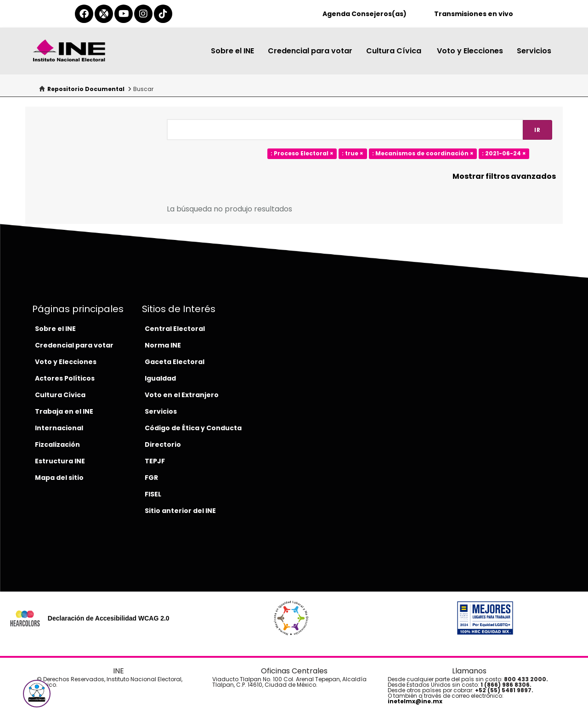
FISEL (153, 494)
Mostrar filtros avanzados (504, 176)
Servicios (534, 51)
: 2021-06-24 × (504, 153)
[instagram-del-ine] (143, 14)
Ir (537, 130)
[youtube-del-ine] (124, 14)
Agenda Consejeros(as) (365, 14)
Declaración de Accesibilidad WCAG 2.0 (109, 618)
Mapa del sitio (59, 478)
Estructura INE (60, 461)
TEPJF (155, 461)
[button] (37, 694)
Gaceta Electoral (175, 362)
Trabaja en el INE (64, 411)
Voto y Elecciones (470, 51)
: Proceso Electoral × (302, 153)
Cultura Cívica (395, 51)
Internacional (59, 428)
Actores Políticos (65, 378)
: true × (353, 153)
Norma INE (163, 345)
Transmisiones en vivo (474, 14)
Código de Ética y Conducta (193, 428)
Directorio (163, 444)
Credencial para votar (310, 51)
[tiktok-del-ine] (163, 14)
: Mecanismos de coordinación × (423, 153)
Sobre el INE (232, 51)
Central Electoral (175, 329)
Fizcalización (57, 444)
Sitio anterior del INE (180, 511)
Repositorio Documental (86, 89)
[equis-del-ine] (104, 14)
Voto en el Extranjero (182, 395)
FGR (151, 478)
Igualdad (160, 378)
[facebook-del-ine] (84, 14)
